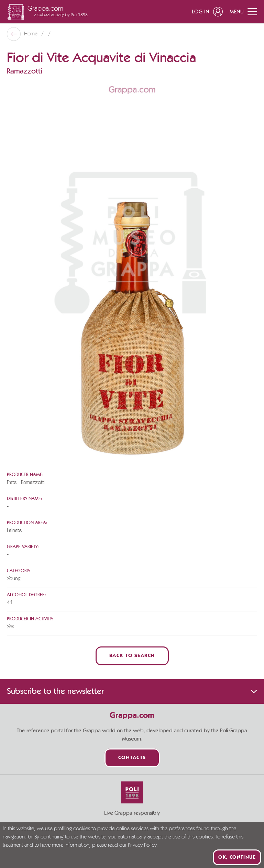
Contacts (132, 758)
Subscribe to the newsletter (132, 691)
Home (31, 34)
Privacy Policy (142, 845)
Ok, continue (237, 857)
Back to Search (132, 656)
